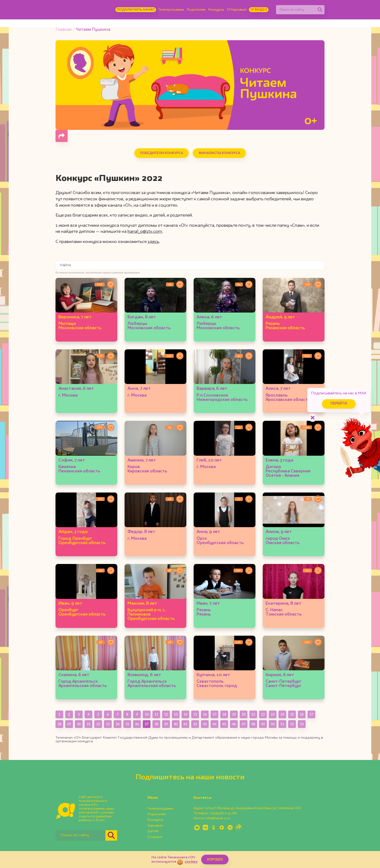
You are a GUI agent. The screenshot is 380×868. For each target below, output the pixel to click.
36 (137, 724)
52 (292, 724)
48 (253, 724)
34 (118, 724)
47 (244, 724)
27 (311, 714)
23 (273, 714)
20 (244, 714)
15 (195, 714)
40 (176, 724)
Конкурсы (216, 10)
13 (176, 714)
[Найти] (320, 10)
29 (69, 724)
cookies (191, 862)
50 (273, 724)
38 (156, 724)
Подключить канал (136, 10)
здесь (153, 242)
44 (214, 724)
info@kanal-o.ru (218, 818)
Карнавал (155, 826)
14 (185, 714)
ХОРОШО (215, 860)
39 (166, 724)
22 (263, 714)
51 (282, 724)
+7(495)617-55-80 (223, 813)
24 (282, 714)
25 (292, 714)
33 (108, 724)
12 (166, 714)
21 (253, 714)
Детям (153, 831)
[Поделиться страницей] (62, 136)
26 (302, 714)
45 (224, 724)
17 (214, 714)
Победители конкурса (162, 153)
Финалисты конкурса (219, 153)
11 (156, 714)
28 (59, 724)
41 (185, 724)
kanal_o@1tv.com (145, 232)
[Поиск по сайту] (296, 10)
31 (88, 724)
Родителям (196, 10)
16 (205, 714)
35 (127, 724)
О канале (155, 837)
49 (263, 724)
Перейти (339, 404)
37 (147, 724)
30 (79, 724)
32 (98, 724)
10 (147, 714)
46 (234, 724)
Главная (63, 30)
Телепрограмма (171, 10)
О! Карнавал (237, 10)
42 (195, 724)
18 (224, 714)
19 (234, 714)
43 (205, 724)
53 (302, 724)
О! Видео (259, 10)
